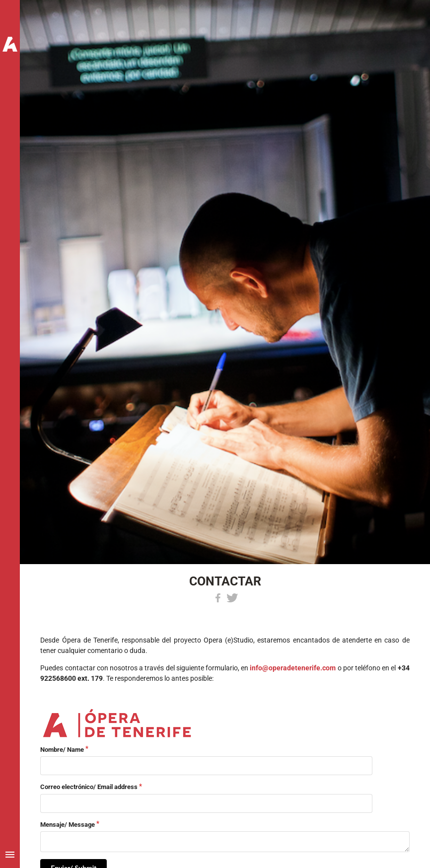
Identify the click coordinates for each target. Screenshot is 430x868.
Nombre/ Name (62, 750)
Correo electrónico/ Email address (89, 787)
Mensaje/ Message (68, 825)
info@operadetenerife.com (293, 668)
